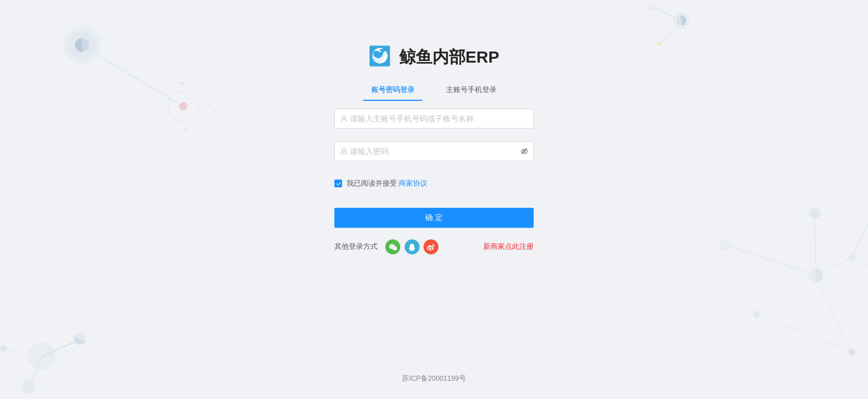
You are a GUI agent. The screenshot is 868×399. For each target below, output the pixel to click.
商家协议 (413, 183)
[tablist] (434, 90)
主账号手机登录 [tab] (471, 90)
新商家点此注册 (508, 247)
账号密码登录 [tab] (393, 90)
